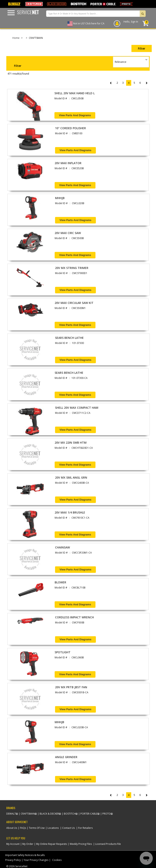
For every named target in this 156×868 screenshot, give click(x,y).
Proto (107, 814)
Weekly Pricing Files (81, 844)
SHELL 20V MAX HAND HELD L (75, 93)
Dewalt (11, 814)
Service (28, 12)
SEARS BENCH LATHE (69, 338)
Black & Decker (49, 814)
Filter (142, 48)
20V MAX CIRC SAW (68, 233)
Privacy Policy (13, 860)
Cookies (57, 860)
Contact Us (68, 828)
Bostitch (70, 814)
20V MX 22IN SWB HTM (71, 443)
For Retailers (85, 828)
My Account (13, 844)
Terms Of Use (37, 828)
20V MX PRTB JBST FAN (71, 687)
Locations (53, 828)
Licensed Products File (108, 844)
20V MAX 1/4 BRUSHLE (70, 512)
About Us (12, 828)
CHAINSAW (62, 547)
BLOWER (60, 582)
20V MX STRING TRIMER (72, 268)
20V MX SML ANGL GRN (71, 477)
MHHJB (60, 198)
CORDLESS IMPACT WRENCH (74, 617)
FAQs (23, 828)
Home (16, 38)
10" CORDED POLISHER (70, 128)
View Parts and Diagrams (75, 115)
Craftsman (28, 814)
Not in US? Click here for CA (89, 23)
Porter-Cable (89, 814)
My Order (28, 844)
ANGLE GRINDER (66, 757)
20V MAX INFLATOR (68, 163)
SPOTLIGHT (63, 652)
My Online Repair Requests (51, 844)
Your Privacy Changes (36, 860)
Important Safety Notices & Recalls (25, 855)
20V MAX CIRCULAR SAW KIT (74, 303)
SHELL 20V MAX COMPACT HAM (77, 408)
